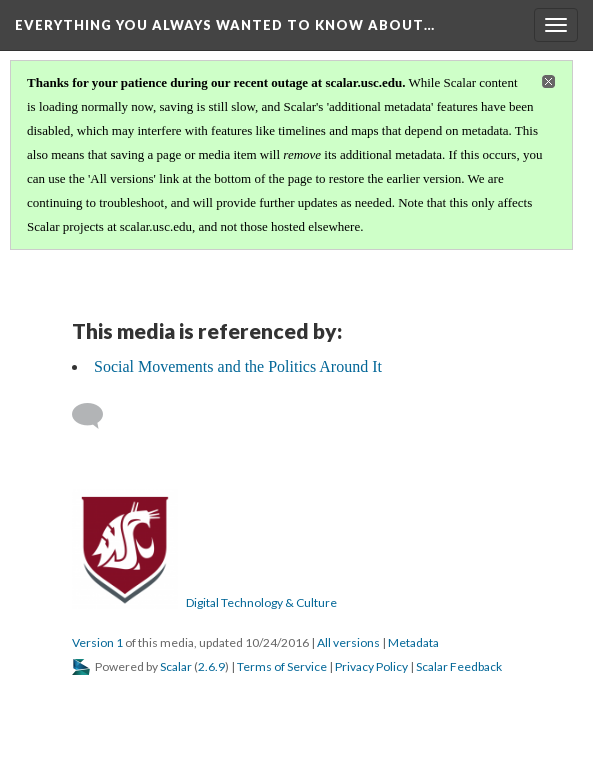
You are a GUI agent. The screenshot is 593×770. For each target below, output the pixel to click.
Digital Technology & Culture (261, 602)
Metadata (413, 642)
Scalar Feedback (459, 666)
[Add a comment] (96, 416)
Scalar (176, 666)
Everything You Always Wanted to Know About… (225, 25)
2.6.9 (211, 666)
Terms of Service (282, 666)
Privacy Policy (371, 666)
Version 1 (97, 642)
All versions (348, 642)
